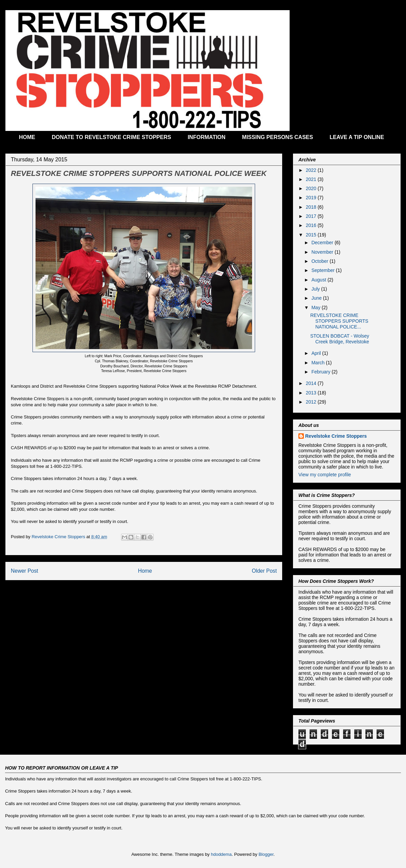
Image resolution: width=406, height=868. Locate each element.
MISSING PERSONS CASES (277, 137)
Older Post (264, 571)
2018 (312, 207)
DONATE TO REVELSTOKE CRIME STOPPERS (111, 137)
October (320, 261)
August (319, 280)
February (321, 372)
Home (145, 571)
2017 (312, 216)
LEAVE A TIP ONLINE (357, 137)
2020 (312, 188)
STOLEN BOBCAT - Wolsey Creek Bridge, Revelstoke (340, 339)
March (319, 363)
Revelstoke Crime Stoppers (336, 436)
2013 (312, 393)
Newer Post (25, 571)
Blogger (266, 854)
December (323, 243)
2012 (312, 402)
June (317, 298)
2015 (312, 235)
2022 (312, 170)
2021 (312, 179)
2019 (312, 198)
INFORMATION (207, 137)
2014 (312, 383)
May (316, 307)
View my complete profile (325, 475)
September (323, 270)
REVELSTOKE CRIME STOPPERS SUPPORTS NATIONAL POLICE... (339, 321)
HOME (27, 137)
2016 (312, 225)
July (316, 289)
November (323, 252)
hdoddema (221, 854)
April (317, 353)
